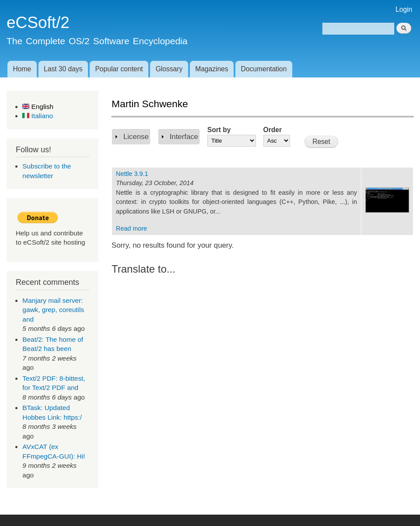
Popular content (119, 69)
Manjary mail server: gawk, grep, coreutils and (53, 310)
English (38, 107)
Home (22, 69)
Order (273, 130)
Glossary (169, 69)
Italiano (38, 116)
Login (404, 9)
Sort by (219, 130)
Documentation (264, 69)
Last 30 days (63, 69)
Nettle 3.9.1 (132, 174)
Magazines (212, 69)
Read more (131, 228)
